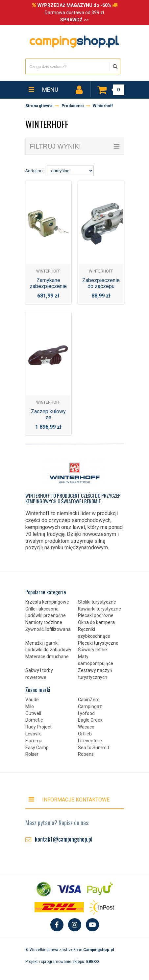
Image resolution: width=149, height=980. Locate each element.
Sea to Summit (94, 748)
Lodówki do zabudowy (48, 650)
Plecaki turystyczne (98, 643)
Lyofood (86, 713)
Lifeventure (90, 741)
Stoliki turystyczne (97, 602)
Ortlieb (85, 734)
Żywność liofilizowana (48, 629)
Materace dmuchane (47, 657)
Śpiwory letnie (92, 650)
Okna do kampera (96, 622)
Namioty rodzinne (44, 622)
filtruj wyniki (75, 146)
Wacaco (86, 727)
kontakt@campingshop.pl (64, 839)
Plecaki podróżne (96, 615)
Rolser (32, 754)
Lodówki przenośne (46, 615)
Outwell (33, 713)
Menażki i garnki (42, 643)
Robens (86, 754)
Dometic (34, 720)
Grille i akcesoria (42, 609)
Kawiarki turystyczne (99, 609)
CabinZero (89, 700)
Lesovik (33, 734)
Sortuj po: (35, 171)
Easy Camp (37, 748)
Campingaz (90, 706)
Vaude (32, 700)
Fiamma (34, 741)
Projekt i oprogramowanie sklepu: (62, 962)
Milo (30, 706)
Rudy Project (38, 727)
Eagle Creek (90, 720)
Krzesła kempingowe (47, 602)
